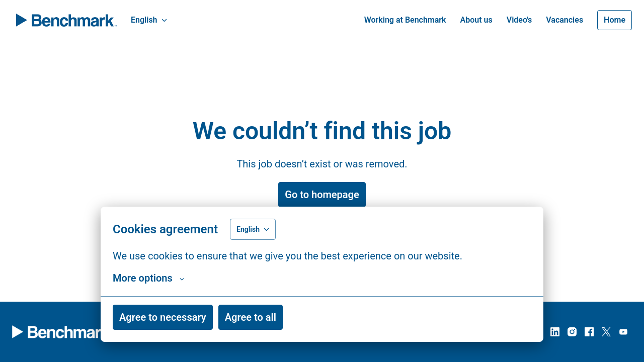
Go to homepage (322, 195)
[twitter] (606, 332)
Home (615, 20)
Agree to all (251, 317)
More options (148, 278)
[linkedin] (555, 332)
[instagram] (572, 332)
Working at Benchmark (405, 20)
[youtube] (623, 332)
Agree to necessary (163, 317)
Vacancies (565, 20)
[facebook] (589, 332)
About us (476, 20)
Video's (519, 20)
